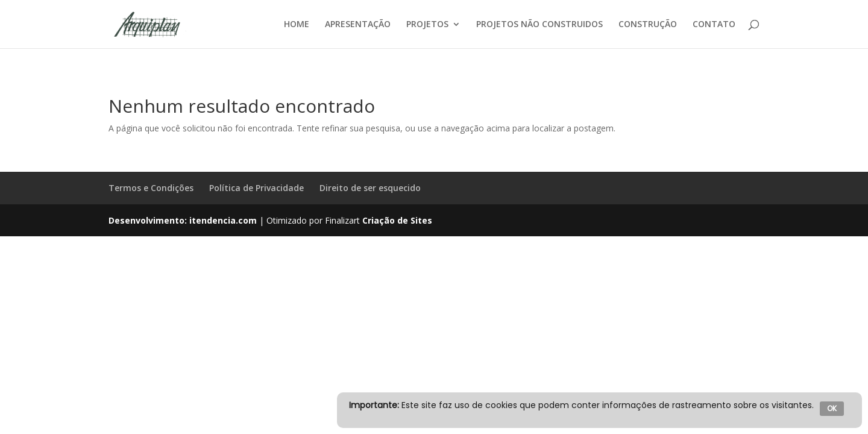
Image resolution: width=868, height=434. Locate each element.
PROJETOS (427, 25)
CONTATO (714, 25)
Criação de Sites (397, 220)
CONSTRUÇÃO (648, 25)
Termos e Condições (151, 188)
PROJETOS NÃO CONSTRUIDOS (539, 25)
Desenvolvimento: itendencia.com (183, 220)
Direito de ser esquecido (370, 188)
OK (832, 408)
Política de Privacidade (256, 188)
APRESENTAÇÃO (358, 25)
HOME (297, 25)
